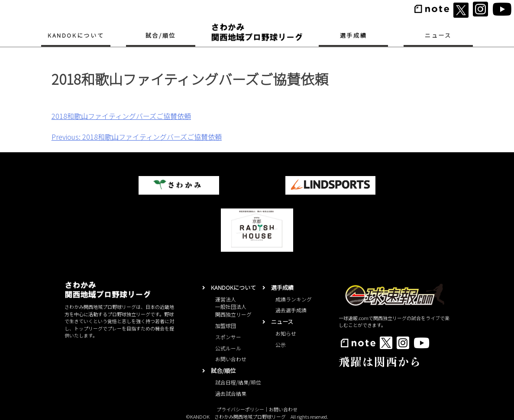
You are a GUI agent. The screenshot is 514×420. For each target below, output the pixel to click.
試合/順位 (161, 35)
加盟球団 (226, 325)
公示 (281, 345)
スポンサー (228, 337)
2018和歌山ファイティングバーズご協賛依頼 (121, 116)
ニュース (438, 35)
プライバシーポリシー (240, 409)
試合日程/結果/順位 (238, 382)
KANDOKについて (76, 35)
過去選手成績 (291, 310)
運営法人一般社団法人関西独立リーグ (233, 307)
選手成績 (353, 35)
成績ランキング (294, 299)
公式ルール (228, 348)
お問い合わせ (231, 359)
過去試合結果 (231, 393)
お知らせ (286, 333)
